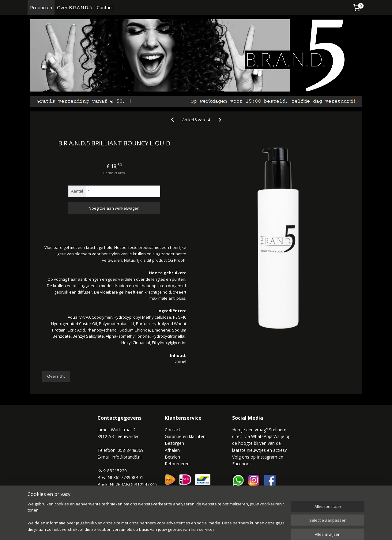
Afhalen (172, 450)
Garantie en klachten (185, 436)
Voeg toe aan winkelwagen (114, 208)
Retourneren (177, 464)
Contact (105, 7)
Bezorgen (174, 443)
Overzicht (56, 376)
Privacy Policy (111, 505)
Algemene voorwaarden (121, 498)
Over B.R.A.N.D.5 (74, 7)
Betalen (172, 457)
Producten (41, 7)
